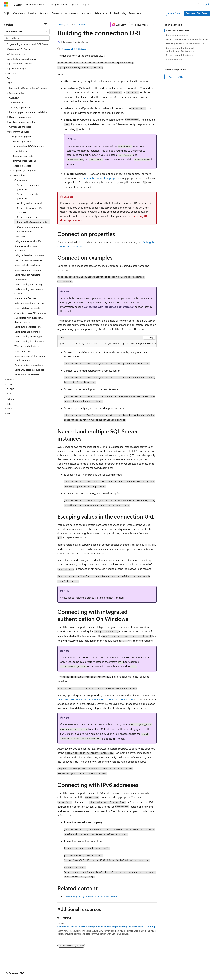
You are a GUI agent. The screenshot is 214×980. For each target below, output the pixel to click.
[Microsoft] (6, 4)
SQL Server (80, 25)
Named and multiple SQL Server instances (187, 39)
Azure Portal (174, 13)
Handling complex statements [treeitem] (29, 260)
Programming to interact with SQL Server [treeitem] (28, 44)
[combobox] (27, 31)
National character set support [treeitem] (30, 303)
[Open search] (199, 4)
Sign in (207, 4)
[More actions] (154, 25)
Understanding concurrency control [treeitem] (29, 291)
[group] (107, 344)
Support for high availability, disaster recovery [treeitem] (29, 320)
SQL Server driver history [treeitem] (19, 64)
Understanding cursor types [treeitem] (28, 336)
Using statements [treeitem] (21, 151)
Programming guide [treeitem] (22, 136)
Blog (45, 970)
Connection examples (177, 35)
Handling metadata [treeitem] (21, 166)
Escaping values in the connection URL (186, 44)
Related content (174, 59)
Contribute (59, 970)
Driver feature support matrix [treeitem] (21, 59)
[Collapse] (45, 25)
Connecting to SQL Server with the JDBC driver (90, 896)
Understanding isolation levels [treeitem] (29, 341)
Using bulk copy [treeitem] (23, 351)
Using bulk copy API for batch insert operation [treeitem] (30, 358)
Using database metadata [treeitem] (27, 308)
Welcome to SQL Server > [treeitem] (20, 49)
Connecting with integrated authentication (109, 307)
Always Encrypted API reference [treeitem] (30, 313)
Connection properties (177, 31)
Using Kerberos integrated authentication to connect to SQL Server (96, 699)
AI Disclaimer (11, 970)
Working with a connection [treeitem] (31, 203)
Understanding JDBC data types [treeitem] (28, 146)
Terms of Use (120, 970)
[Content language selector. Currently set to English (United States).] (19, 962)
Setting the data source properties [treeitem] (29, 187)
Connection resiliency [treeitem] (28, 217)
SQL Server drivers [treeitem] (16, 54)
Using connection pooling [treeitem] (30, 227)
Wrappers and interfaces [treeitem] (27, 346)
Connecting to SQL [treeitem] (22, 141)
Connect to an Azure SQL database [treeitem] (30, 210)
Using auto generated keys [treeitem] (28, 327)
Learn (60, 25)
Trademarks (136, 970)
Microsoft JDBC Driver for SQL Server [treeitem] (28, 88)
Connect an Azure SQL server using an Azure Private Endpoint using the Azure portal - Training (106, 927)
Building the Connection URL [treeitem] (32, 222)
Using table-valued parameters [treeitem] (30, 255)
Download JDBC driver (74, 49)
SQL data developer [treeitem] (17, 68)
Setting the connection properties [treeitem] (29, 196)
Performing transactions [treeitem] (24, 161)
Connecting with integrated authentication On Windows (180, 49)
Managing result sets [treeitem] (22, 156)
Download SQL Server (197, 13)
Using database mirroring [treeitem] (27, 332)
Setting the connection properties (102, 178)
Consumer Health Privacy (94, 970)
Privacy (72, 970)
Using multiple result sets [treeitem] (27, 265)
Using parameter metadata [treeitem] (28, 270)
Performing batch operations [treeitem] (29, 365)
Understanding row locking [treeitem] (28, 284)
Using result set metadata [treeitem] (27, 275)
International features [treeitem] (25, 298)
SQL (69, 25)
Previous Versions (30, 970)
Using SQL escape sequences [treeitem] (29, 370)
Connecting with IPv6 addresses (182, 55)
